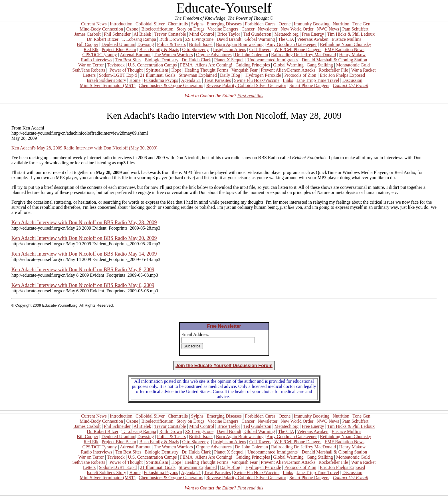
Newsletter (268, 29)
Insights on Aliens (230, 49)
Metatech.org (287, 34)
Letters (89, 75)
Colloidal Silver (150, 24)
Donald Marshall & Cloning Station (334, 60)
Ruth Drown (171, 39)
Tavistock (116, 65)
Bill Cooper (87, 44)
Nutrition (341, 24)
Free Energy (313, 34)
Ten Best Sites (128, 60)
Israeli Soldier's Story (106, 80)
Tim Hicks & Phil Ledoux (351, 34)
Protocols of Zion (300, 75)
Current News (94, 24)
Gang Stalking (320, 65)
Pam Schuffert (355, 29)
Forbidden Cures (260, 24)
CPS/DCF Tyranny (100, 55)
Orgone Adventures (214, 55)
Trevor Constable (170, 34)
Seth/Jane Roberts (89, 70)
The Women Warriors (173, 55)
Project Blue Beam (119, 49)
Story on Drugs (191, 29)
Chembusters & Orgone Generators (171, 85)
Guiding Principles (253, 65)
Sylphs (197, 24)
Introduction (121, 24)
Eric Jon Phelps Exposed (343, 75)
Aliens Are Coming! (214, 65)
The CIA (286, 39)
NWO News (328, 29)
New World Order (297, 29)
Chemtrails (178, 24)
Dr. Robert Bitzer (103, 39)
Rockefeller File (333, 70)
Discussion (352, 80)
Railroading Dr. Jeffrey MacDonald (303, 55)
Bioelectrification (157, 29)
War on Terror (91, 65)
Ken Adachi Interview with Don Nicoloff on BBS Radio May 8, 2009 (83, 270)
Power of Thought (126, 70)
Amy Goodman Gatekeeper (292, 44)
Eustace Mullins (346, 39)
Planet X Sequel (229, 60)
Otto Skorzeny (196, 49)
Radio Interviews (96, 60)
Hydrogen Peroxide (263, 75)
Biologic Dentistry (162, 60)
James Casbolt (87, 34)
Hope (176, 70)
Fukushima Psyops (161, 80)
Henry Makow (353, 55)
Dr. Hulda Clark (196, 60)
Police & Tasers (171, 44)
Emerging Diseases (224, 24)
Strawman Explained (198, 75)
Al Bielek (142, 34)
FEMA (186, 65)
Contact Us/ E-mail (350, 85)
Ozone (285, 24)
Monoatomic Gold (353, 65)
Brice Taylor (229, 34)
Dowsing (146, 44)
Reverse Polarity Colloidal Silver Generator (246, 85)
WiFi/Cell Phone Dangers (298, 49)
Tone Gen (361, 24)
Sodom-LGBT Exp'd (118, 75)
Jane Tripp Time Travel (318, 80)
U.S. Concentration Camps (152, 65)
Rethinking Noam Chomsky (346, 44)
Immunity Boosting (312, 24)
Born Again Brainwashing (240, 44)
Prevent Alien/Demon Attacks (288, 70)
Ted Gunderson (257, 34)
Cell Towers (260, 49)
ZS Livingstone (199, 39)
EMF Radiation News (344, 49)
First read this (250, 96)
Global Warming (259, 39)
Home (135, 80)
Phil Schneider (117, 34)
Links (288, 80)
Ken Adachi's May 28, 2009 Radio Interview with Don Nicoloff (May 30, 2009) (84, 148)
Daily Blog (230, 75)
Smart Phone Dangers (309, 85)
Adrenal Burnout (135, 55)
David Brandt (229, 39)
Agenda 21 (191, 80)
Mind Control (202, 34)
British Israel (201, 44)
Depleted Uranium (119, 44)
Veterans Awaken (313, 39)
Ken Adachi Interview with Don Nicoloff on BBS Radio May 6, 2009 (83, 285)
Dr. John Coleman (251, 55)
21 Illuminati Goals (158, 75)
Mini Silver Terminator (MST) (107, 85)
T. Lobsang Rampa (139, 39)
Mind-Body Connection (101, 29)
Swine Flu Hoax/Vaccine (257, 80)
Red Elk (91, 49)
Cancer (248, 29)
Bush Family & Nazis (159, 49)
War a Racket (364, 70)
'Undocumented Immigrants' (273, 60)
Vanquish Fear (245, 70)
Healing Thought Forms (206, 70)
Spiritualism (157, 70)
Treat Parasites (217, 80)
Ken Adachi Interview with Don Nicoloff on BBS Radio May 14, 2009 (84, 254)
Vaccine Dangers (223, 29)
